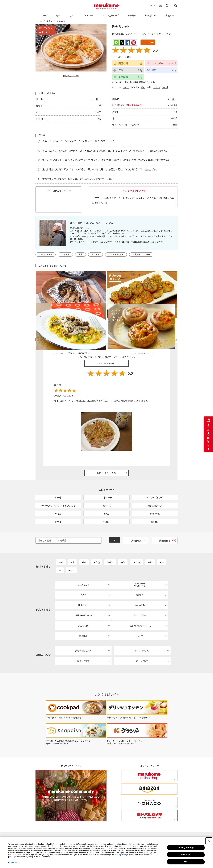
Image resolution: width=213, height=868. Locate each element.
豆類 (150, 544)
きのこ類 (156, 87)
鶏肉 (84, 544)
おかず (126, 87)
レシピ (71, 14)
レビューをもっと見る (107, 439)
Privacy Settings (186, 848)
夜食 (80, 255)
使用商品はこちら (71, 75)
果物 (162, 544)
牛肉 (61, 544)
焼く (143, 87)
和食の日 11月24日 (141, 255)
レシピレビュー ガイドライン (167, 305)
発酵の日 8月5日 (116, 255)
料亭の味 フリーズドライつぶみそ (129, 105)
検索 (176, 6)
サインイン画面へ (107, 329)
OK (186, 862)
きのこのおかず (46, 255)
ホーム (39, 21)
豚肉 (72, 544)
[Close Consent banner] (209, 841)
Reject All (186, 855)
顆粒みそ (65, 255)
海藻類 (110, 544)
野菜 (123, 544)
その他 (165, 87)
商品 (58, 14)
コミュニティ (87, 14)
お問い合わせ (150, 14)
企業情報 (169, 14)
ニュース (44, 14)
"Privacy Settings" (145, 852)
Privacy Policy (14, 862)
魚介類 (97, 544)
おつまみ (95, 255)
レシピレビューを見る (121, 57)
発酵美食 (131, 14)
